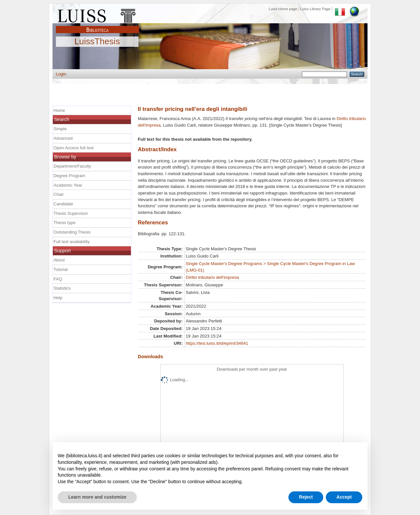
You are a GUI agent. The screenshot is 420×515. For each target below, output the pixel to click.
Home (59, 110)
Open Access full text (73, 148)
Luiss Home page (283, 9)
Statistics (62, 288)
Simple (60, 129)
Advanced (63, 138)
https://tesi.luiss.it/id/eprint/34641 (217, 343)
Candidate (63, 204)
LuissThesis (97, 42)
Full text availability (72, 242)
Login (61, 74)
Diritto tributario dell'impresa (212, 277)
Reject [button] (306, 497)
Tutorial (61, 269)
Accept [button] (344, 497)
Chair (59, 194)
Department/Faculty (72, 166)
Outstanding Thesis (72, 232)
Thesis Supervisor (71, 213)
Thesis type (64, 223)
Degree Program (69, 176)
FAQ (58, 279)
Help (58, 298)
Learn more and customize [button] (97, 497)
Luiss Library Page (315, 9)
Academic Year (68, 185)
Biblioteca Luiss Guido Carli (97, 26)
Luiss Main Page (97, 14)
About (59, 260)
